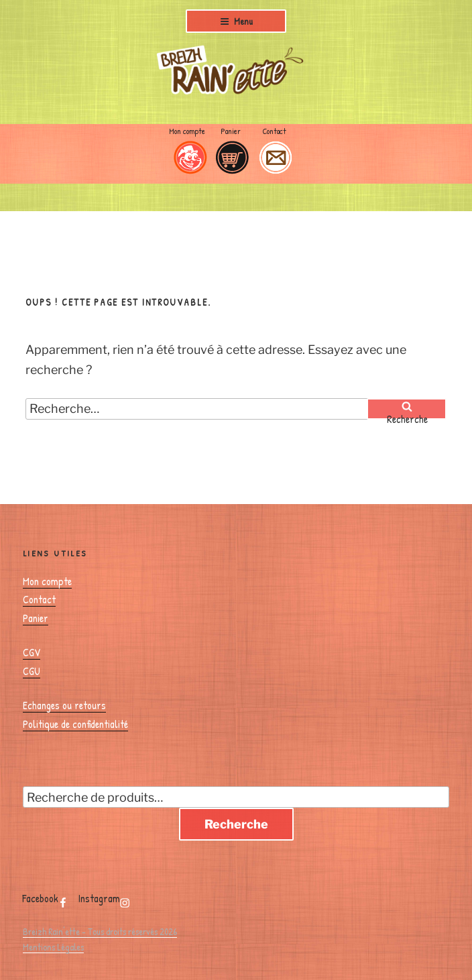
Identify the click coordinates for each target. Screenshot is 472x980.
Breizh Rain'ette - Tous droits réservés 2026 (100, 931)
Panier (231, 131)
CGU (32, 671)
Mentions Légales (53, 947)
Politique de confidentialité (75, 724)
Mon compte (187, 131)
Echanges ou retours (64, 705)
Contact (274, 131)
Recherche (236, 824)
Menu (236, 21)
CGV (32, 652)
